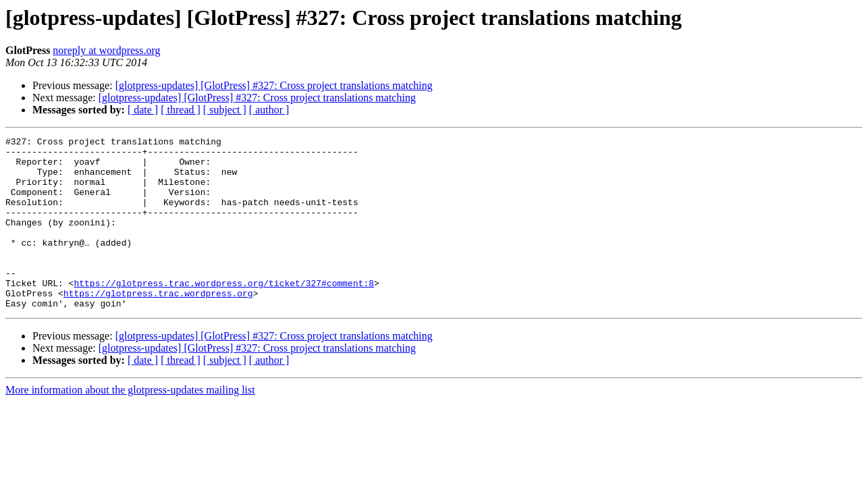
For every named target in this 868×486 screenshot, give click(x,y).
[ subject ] (225, 110)
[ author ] (269, 110)
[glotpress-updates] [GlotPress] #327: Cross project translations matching (274, 85)
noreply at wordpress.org (106, 50)
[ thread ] (181, 110)
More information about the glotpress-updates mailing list (130, 424)
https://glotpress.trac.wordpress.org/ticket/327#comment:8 (224, 313)
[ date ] (143, 110)
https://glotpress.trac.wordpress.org (158, 325)
